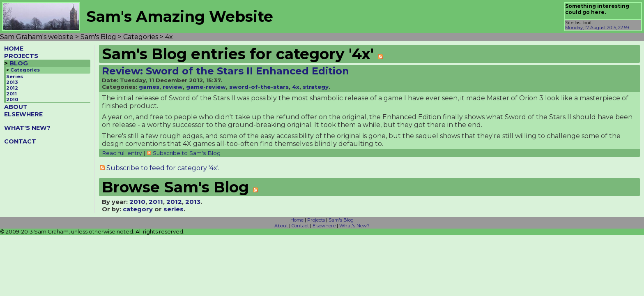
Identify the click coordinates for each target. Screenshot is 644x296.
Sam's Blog (341, 220)
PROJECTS (21, 56)
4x (296, 87)
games (149, 87)
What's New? (354, 226)
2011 (11, 94)
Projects (316, 220)
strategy (316, 87)
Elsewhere (324, 226)
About (281, 226)
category (138, 209)
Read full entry (122, 153)
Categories (25, 70)
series (174, 209)
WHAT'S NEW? (27, 128)
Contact (300, 226)
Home (297, 220)
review (173, 87)
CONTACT (20, 141)
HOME (14, 49)
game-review (206, 87)
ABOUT (16, 107)
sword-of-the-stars (259, 87)
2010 (12, 99)
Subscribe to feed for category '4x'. (163, 168)
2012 (12, 88)
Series (15, 76)
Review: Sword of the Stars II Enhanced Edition (225, 71)
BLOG (19, 63)
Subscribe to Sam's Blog (187, 153)
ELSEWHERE (23, 114)
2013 (12, 82)
